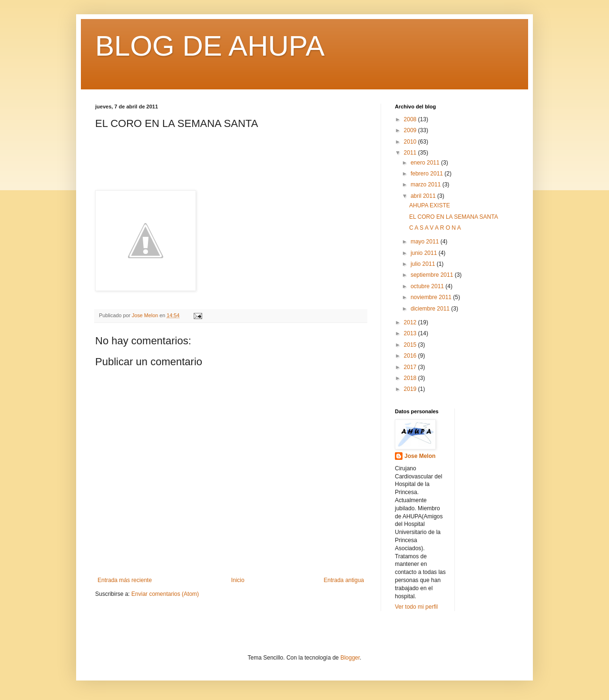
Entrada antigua (344, 580)
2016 (411, 356)
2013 (411, 333)
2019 (411, 389)
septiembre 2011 (433, 275)
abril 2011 (424, 196)
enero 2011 (426, 163)
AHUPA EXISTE (430, 205)
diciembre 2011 (431, 309)
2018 (411, 378)
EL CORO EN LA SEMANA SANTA (454, 217)
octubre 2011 (428, 286)
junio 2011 (425, 253)
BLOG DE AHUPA (210, 46)
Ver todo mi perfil (416, 607)
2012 (411, 322)
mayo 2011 (426, 242)
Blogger (350, 658)
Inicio (238, 580)
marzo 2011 (427, 185)
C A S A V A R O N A (435, 228)
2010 (411, 142)
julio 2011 (424, 264)
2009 (411, 130)
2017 (411, 367)
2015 (411, 345)
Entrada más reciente (125, 580)
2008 (411, 119)
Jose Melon (420, 456)
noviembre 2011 (432, 297)
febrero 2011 (427, 174)
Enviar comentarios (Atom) (165, 594)
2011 (411, 153)
